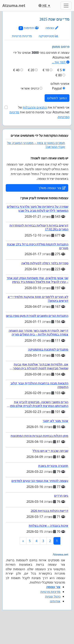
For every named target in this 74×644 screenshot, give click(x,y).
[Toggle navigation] (66, 6)
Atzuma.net (14, 5)
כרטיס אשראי (30, 88)
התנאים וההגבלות (35, 107)
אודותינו (55, 601)
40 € (16, 70)
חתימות (29, 28)
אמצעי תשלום (60, 84)
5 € (60, 70)
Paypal (57, 88)
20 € (31, 70)
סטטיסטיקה (48, 36)
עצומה (52, 28)
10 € (46, 70)
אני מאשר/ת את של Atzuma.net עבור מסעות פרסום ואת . (39, 112)
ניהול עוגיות (53, 596)
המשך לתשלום (57, 98)
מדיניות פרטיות (22, 36)
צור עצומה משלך (52, 188)
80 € (59, 75)
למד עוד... (61, 62)
